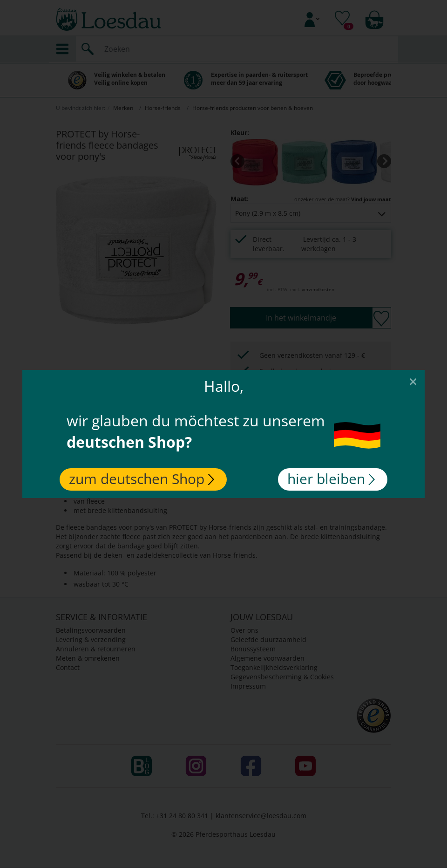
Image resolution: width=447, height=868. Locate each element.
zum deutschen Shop (142, 479)
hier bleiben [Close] (331, 479)
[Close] (413, 381)
